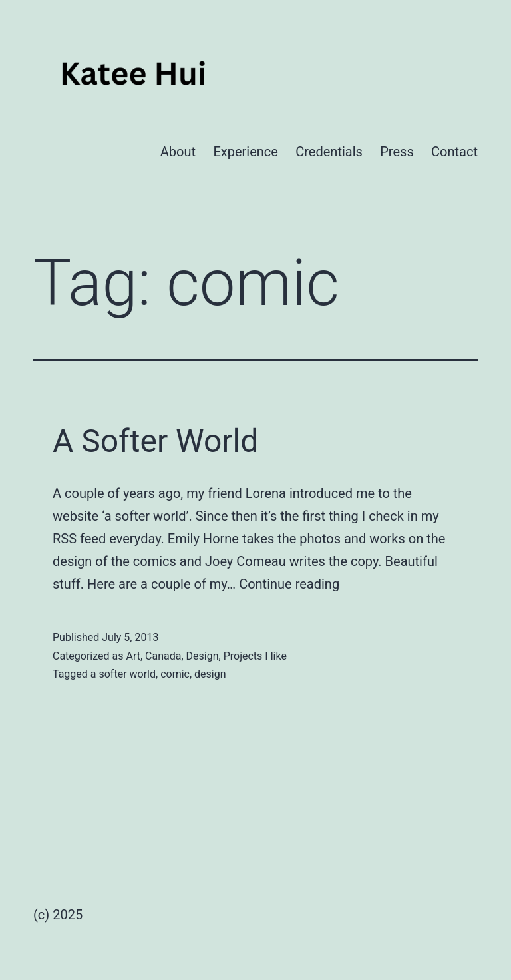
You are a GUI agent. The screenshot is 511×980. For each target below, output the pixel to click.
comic (175, 674)
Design (203, 656)
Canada (163, 656)
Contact (454, 152)
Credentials (329, 152)
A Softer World (155, 441)
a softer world (123, 674)
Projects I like (255, 656)
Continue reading (289, 584)
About (178, 152)
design (210, 674)
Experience (246, 152)
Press (397, 152)
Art (133, 656)
